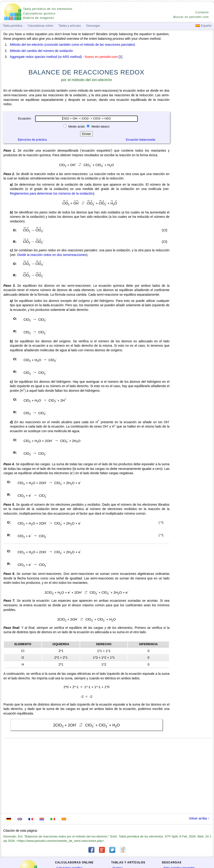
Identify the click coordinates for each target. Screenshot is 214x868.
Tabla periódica (13, 26)
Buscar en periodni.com (191, 17)
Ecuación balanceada (141, 140)
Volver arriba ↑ (199, 818)
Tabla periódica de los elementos (48, 9)
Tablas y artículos (70, 26)
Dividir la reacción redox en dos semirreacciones (52, 255)
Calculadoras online (41, 26)
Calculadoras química (39, 14)
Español (203, 26)
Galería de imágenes (39, 18)
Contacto (202, 12)
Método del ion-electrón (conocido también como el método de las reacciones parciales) (73, 45)
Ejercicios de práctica (32, 140)
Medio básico (100, 126)
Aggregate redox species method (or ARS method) (46, 57)
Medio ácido (77, 126)
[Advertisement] (192, 159)
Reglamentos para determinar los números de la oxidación (52, 193)
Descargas (93, 26)
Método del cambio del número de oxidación (41, 51)
